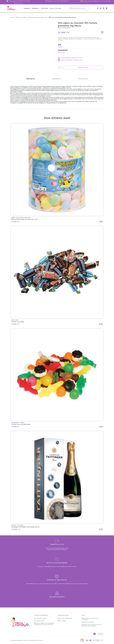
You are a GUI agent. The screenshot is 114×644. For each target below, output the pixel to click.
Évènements (36, 8)
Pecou (60, 28)
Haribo (22, 423)
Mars (13, 320)
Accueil (12, 17)
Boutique (18, 17)
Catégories (27, 8)
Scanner (100, 634)
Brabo (13, 218)
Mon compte (62, 621)
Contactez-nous (39, 621)
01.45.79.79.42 (19, 3)
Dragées (24, 17)
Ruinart (14, 525)
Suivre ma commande (65, 618)
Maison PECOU (66, 28)
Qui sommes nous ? (40, 618)
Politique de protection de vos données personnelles (92, 625)
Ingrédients (56, 79)
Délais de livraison (88, 622)
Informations (83, 79)
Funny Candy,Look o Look (23, 218)
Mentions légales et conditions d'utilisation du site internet (44, 624)
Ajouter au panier (83, 67)
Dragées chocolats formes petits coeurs (38, 17)
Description (31, 79)
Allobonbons (15, 423)
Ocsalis (33, 640)
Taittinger (20, 525)
